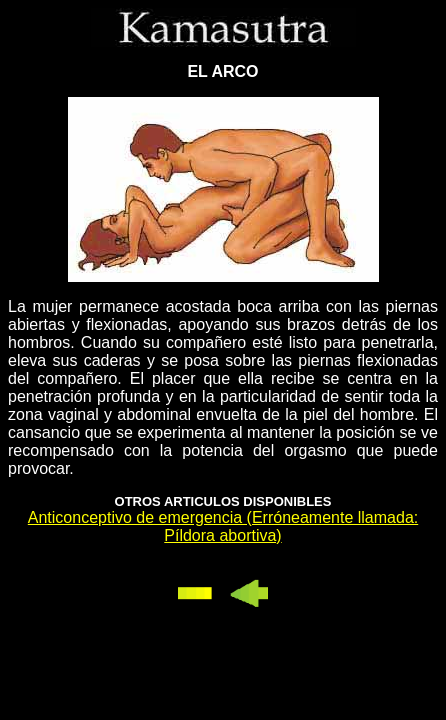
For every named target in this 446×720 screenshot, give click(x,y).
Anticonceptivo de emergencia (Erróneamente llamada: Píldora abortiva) (223, 526)
